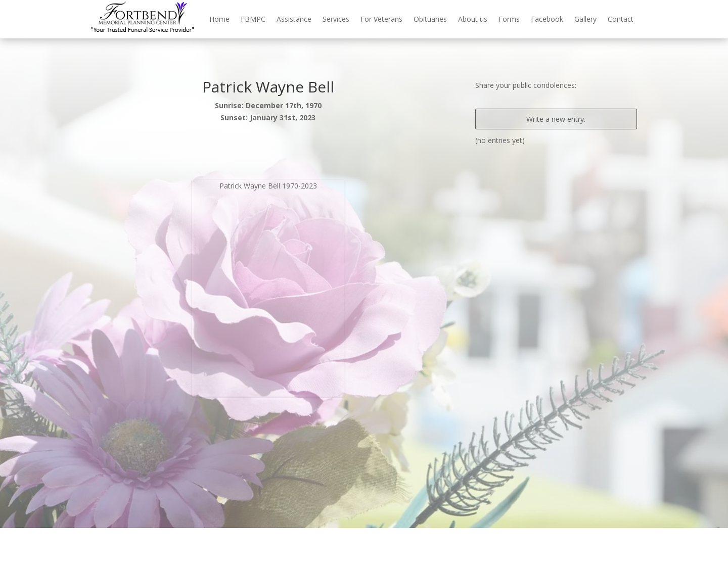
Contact (621, 19)
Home (219, 19)
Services (336, 19)
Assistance (294, 19)
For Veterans (381, 19)
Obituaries (430, 19)
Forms (509, 19)
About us (473, 19)
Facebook (547, 19)
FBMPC (253, 19)
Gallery (585, 19)
